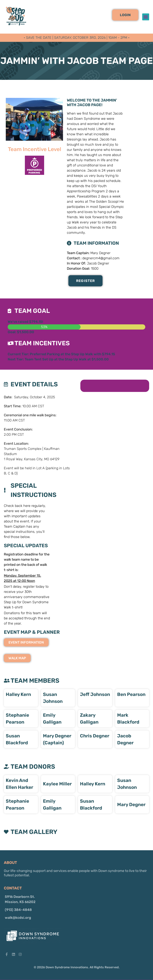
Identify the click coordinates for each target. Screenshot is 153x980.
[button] (125, 15)
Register (86, 281)
